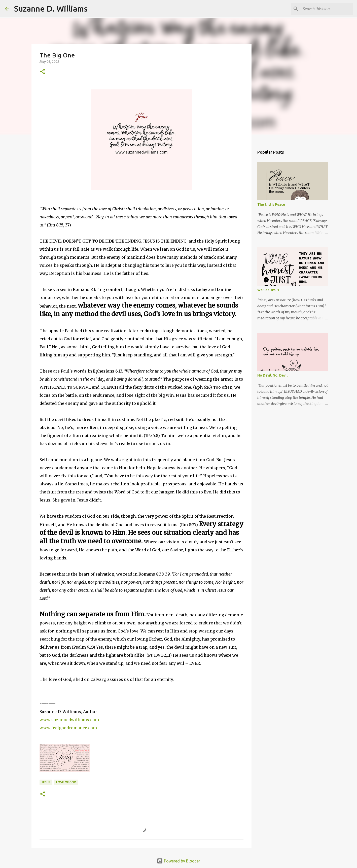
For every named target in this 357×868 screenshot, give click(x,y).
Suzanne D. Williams (51, 9)
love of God (66, 782)
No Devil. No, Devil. (273, 375)
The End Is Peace (271, 205)
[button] (43, 72)
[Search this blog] (327, 9)
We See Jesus (268, 290)
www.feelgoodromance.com (68, 728)
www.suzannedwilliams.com (69, 720)
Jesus (46, 782)
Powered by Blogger (178, 861)
